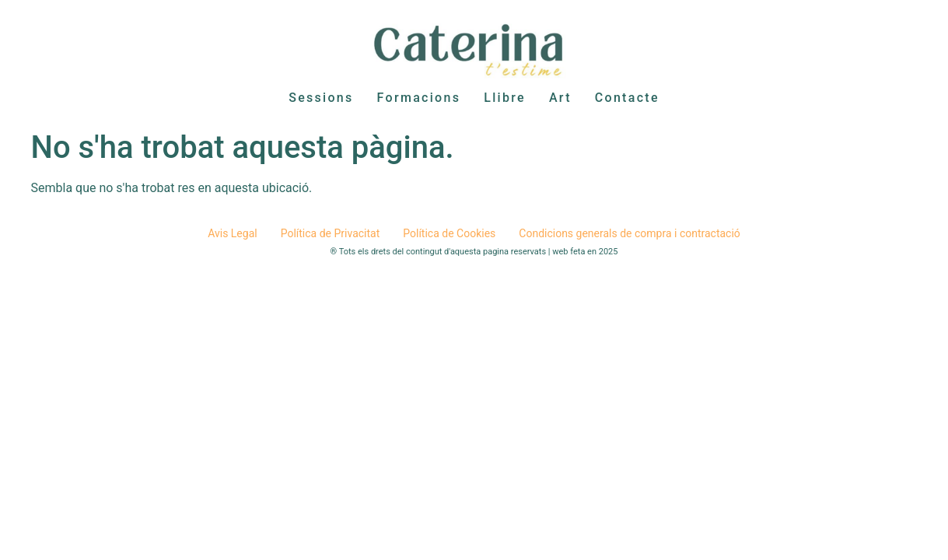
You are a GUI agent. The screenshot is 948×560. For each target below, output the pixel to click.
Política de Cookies (449, 233)
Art (560, 98)
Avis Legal (233, 233)
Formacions (419, 98)
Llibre (505, 98)
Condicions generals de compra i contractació (630, 233)
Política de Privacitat (331, 233)
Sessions (321, 98)
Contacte (627, 98)
